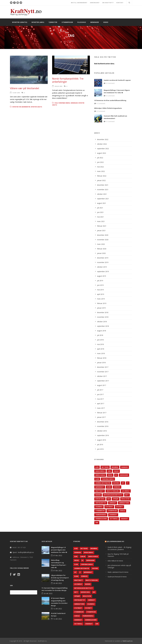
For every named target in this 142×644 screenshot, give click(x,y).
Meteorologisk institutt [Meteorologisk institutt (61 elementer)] (113, 495)
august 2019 (102, 276)
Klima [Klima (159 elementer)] (109, 487)
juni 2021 (100, 212)
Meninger (95, 22)
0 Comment (110, 83)
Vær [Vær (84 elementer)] (97, 523)
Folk (56, 103)
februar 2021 (102, 226)
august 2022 (102, 153)
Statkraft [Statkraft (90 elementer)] (109, 507)
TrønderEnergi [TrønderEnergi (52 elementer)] (101, 515)
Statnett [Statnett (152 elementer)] (119, 507)
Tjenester (53, 22)
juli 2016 (100, 444)
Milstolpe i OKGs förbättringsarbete (108, 108)
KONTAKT (120, 3)
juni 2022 (100, 162)
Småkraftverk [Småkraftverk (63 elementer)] (124, 503)
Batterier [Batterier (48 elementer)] (105, 467)
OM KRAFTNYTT (108, 3)
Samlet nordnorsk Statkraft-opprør (117, 80)
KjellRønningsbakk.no (115, 541)
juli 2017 (100, 390)
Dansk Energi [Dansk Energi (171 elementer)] (100, 471)
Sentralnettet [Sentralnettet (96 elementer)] (101, 503)
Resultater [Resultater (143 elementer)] (125, 499)
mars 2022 (101, 171)
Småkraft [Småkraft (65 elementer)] (113, 503)
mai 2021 (100, 217)
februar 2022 (102, 176)
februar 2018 (102, 358)
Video (106, 22)
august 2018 (102, 331)
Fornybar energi (64, 103)
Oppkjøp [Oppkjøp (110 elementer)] (116, 499)
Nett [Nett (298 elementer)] (127, 495)
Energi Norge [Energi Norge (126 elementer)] (100, 475)
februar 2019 (102, 303)
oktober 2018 (102, 322)
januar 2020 (101, 253)
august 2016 (102, 440)
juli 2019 (100, 281)
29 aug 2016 (58, 86)
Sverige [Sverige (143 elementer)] (122, 511)
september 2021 (103, 199)
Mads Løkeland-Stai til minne (118, 572)
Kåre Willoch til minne (115, 561)
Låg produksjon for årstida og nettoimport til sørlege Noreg (60, 578)
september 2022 (103, 149)
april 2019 (101, 294)
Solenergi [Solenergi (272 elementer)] (99, 507)
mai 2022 (100, 167)
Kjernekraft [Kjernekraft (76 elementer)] (100, 487)
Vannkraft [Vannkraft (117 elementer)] (113, 515)
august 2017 (102, 385)
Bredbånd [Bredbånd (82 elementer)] (115, 467)
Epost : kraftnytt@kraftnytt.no (23, 552)
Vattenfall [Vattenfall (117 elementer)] (114, 519)
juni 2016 (100, 449)
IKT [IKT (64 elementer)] (123, 483)
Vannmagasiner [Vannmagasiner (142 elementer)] (101, 519)
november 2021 (103, 190)
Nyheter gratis (36, 107)
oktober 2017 (102, 376)
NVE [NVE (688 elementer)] (109, 499)
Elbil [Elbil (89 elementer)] (109, 471)
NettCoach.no (128, 641)
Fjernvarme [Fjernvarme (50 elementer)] (124, 475)
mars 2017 (101, 408)
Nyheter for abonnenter (21, 107)
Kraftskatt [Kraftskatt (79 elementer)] (100, 491)
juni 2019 (100, 285)
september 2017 (103, 381)
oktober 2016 (102, 431)
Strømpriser (67, 22)
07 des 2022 (58, 555)
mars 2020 (101, 244)
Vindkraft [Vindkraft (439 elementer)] (124, 519)
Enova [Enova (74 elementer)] (110, 475)
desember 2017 (103, 367)
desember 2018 (103, 312)
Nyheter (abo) (38, 22)
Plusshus (82, 22)
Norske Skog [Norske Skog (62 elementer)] (100, 499)
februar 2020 (102, 249)
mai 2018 (100, 344)
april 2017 (101, 404)
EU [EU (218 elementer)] (116, 475)
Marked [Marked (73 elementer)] (98, 495)
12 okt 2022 (58, 609)
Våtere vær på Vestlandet (25, 88)
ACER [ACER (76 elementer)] (97, 467)
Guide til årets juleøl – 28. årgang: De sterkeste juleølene (120, 548)
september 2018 (103, 326)
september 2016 (103, 435)
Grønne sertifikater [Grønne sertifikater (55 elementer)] (103, 483)
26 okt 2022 (58, 583)
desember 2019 (103, 258)
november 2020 (103, 240)
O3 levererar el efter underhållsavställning (110, 100)
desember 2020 (103, 235)
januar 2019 (101, 308)
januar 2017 (101, 417)
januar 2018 (101, 363)
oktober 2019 (102, 267)
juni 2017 (100, 394)
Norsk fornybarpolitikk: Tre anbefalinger (68, 80)
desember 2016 (103, 422)
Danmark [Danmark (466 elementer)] (125, 467)
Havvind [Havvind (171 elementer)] (116, 483)
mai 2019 (100, 290)
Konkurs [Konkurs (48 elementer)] (117, 487)
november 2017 (103, 372)
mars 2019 (101, 299)
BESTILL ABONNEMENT (79, 3)
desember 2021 (103, 185)
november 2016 (103, 426)
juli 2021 (100, 208)
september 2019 (103, 271)
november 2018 (103, 317)
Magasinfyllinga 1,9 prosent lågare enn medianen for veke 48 (59, 550)
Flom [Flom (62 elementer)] (97, 479)
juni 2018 (100, 340)
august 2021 (102, 203)
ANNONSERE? (95, 3)
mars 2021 (101, 221)
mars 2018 (101, 353)
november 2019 (103, 262)
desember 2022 (103, 139)
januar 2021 (101, 230)
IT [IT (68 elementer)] (128, 483)
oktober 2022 (102, 144)
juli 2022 (100, 158)
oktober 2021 (102, 194)
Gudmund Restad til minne (117, 577)
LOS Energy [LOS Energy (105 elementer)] (126, 491)
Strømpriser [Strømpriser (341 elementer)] (112, 511)
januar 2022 (101, 180)
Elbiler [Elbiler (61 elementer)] (116, 471)
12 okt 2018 (16, 93)
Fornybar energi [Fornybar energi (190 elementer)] (108, 479)
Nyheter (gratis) (20, 22)
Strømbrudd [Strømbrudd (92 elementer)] (100, 511)
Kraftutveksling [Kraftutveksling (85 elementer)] (113, 491)
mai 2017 (100, 399)
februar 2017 (102, 413)
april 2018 (101, 349)
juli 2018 (100, 335)
